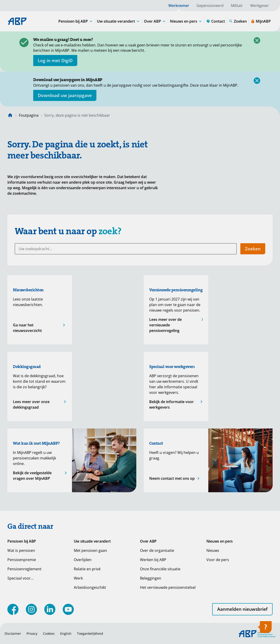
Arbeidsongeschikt (90, 587)
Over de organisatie (157, 550)
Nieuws (213, 550)
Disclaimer (13, 633)
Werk (78, 578)
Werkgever (260, 6)
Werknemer (179, 6)
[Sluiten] (257, 40)
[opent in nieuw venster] (55, 61)
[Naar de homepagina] (10, 115)
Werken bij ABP (153, 560)
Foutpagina (29, 115)
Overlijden (83, 560)
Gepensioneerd (210, 6)
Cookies (49, 633)
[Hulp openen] (264, 629)
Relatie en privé (87, 569)
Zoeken (253, 249)
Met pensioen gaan (90, 550)
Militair (237, 6)
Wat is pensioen (21, 550)
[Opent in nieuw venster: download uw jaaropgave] (65, 95)
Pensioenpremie (22, 560)
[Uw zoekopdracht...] (126, 249)
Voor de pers (218, 560)
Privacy (32, 633)
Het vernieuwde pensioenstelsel (168, 587)
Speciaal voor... (20, 578)
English (66, 633)
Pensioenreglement (24, 569)
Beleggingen (151, 578)
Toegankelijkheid (90, 633)
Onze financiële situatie (160, 569)
